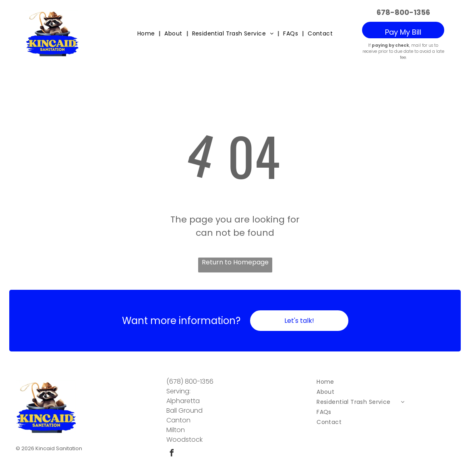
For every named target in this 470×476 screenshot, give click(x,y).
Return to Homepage (235, 261)
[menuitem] (147, 34)
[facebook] (172, 453)
